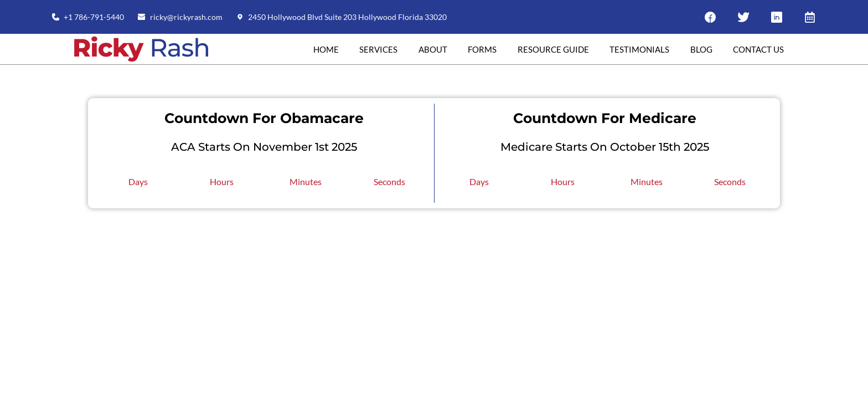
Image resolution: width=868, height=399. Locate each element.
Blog (701, 49)
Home (326, 49)
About (433, 49)
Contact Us (758, 49)
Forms (482, 49)
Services (378, 49)
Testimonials (639, 49)
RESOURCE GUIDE (553, 49)
